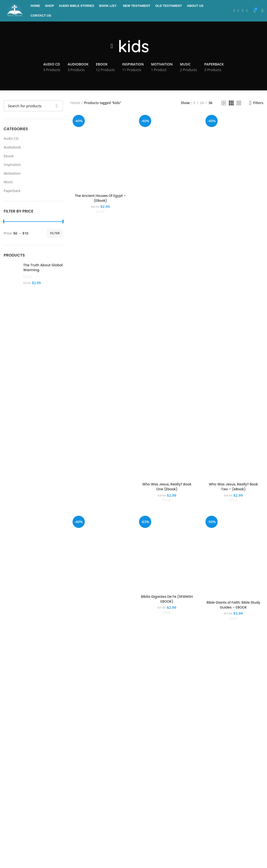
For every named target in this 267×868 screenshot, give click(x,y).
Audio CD (11, 139)
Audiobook (12, 148)
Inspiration (12, 165)
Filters (258, 103)
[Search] (33, 106)
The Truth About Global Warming (43, 268)
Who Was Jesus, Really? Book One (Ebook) (167, 487)
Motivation (12, 174)
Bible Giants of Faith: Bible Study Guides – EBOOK (234, 606)
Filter (55, 234)
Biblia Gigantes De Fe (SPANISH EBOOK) (167, 600)
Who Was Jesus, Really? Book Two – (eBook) (234, 487)
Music (8, 183)
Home (75, 103)
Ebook (9, 156)
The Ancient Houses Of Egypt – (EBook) (100, 199)
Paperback (12, 191)
